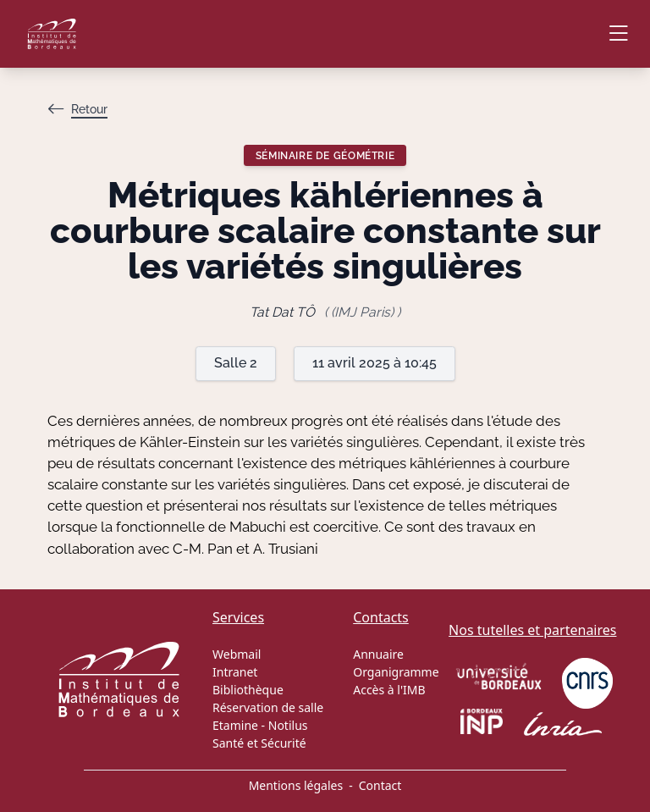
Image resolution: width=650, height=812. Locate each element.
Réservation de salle (268, 707)
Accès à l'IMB (389, 690)
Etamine (235, 725)
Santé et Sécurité (259, 743)
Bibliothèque (248, 690)
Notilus (288, 725)
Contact (380, 785)
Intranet (235, 672)
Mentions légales (296, 785)
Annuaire (378, 654)
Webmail (237, 654)
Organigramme (396, 672)
